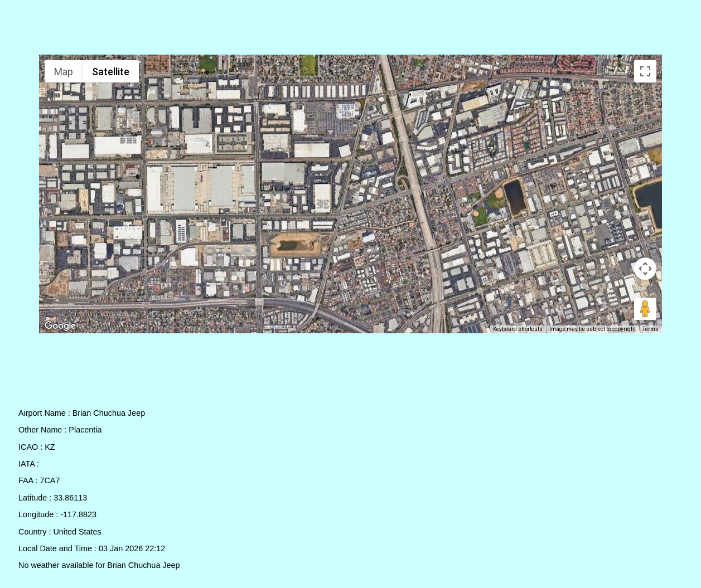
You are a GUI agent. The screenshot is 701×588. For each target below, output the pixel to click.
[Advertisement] (351, 30)
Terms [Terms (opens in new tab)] (651, 329)
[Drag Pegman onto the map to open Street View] (645, 309)
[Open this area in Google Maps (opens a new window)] (60, 326)
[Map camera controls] (645, 269)
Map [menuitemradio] (64, 72)
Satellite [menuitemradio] (111, 72)
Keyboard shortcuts (518, 329)
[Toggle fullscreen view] (645, 71)
